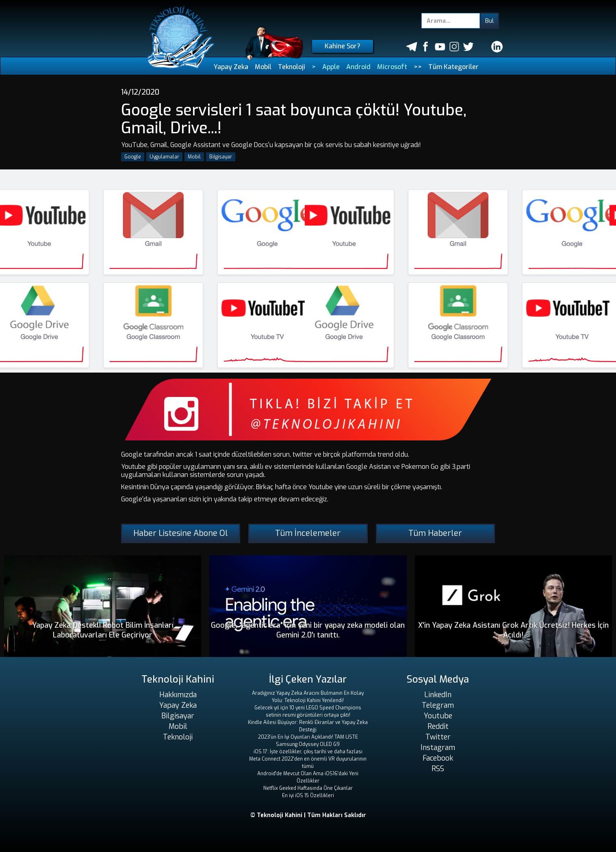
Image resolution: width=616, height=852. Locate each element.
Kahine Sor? (343, 46)
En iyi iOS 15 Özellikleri (308, 796)
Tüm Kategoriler (453, 67)
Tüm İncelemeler (308, 533)
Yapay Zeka (231, 67)
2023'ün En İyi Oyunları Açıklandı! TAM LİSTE (308, 737)
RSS (438, 769)
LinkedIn (438, 695)
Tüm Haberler (435, 533)
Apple (331, 67)
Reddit (438, 726)
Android (358, 67)
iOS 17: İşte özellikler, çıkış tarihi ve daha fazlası (308, 752)
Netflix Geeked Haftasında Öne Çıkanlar (308, 788)
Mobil (263, 67)
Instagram (438, 748)
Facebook (438, 758)
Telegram (438, 705)
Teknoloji (292, 67)
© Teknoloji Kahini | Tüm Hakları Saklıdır (308, 815)
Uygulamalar (164, 157)
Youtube (438, 716)
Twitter (438, 737)
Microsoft (392, 67)
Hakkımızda (178, 695)
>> (418, 67)
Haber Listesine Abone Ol (181, 533)
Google (133, 157)
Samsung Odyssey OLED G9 (308, 744)
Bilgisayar (221, 157)
